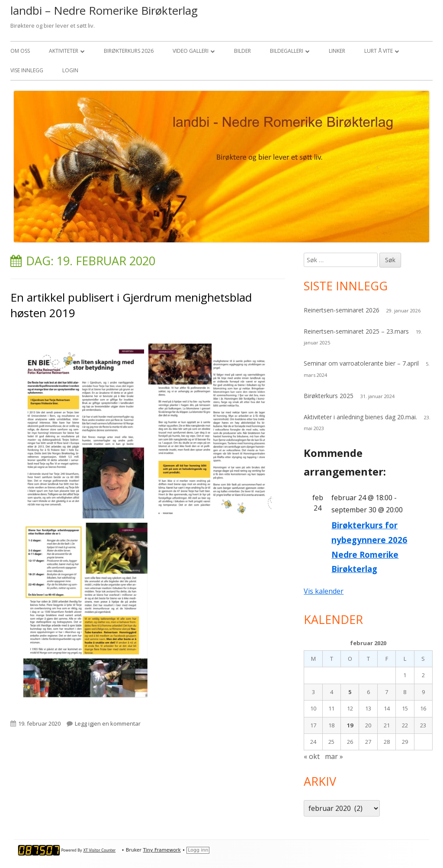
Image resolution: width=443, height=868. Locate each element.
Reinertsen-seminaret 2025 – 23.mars (356, 331)
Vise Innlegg (27, 70)
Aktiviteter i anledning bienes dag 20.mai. (360, 417)
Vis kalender (324, 591)
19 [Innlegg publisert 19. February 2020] (350, 725)
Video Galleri (191, 51)
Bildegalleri (287, 51)
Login (70, 70)
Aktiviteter (64, 51)
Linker (337, 51)
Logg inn (198, 850)
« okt (312, 756)
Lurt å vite (379, 51)
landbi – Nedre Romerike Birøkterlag (104, 10)
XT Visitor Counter (99, 850)
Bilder (242, 51)
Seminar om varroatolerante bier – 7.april (361, 363)
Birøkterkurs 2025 (329, 396)
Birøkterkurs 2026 (129, 51)
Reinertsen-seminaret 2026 (342, 310)
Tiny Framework (162, 850)
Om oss (20, 51)
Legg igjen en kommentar (108, 723)
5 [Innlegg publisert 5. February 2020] (350, 692)
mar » (334, 756)
